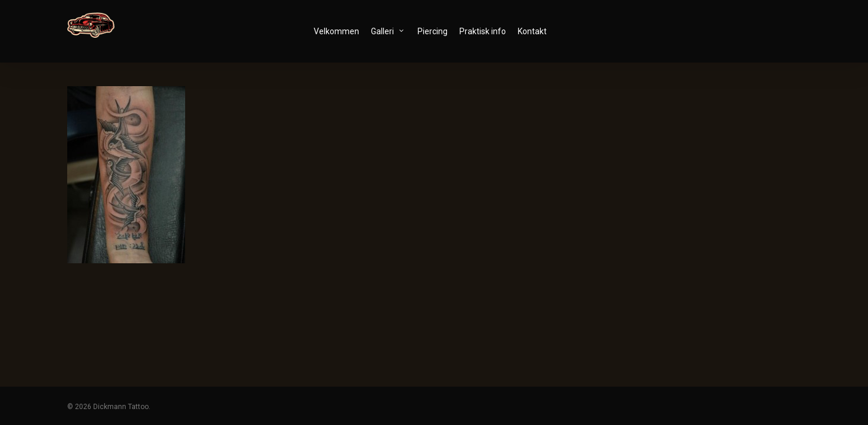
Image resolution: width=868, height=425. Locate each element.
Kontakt (536, 31)
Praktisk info (487, 31)
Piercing (437, 31)
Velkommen (341, 31)
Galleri (392, 31)
